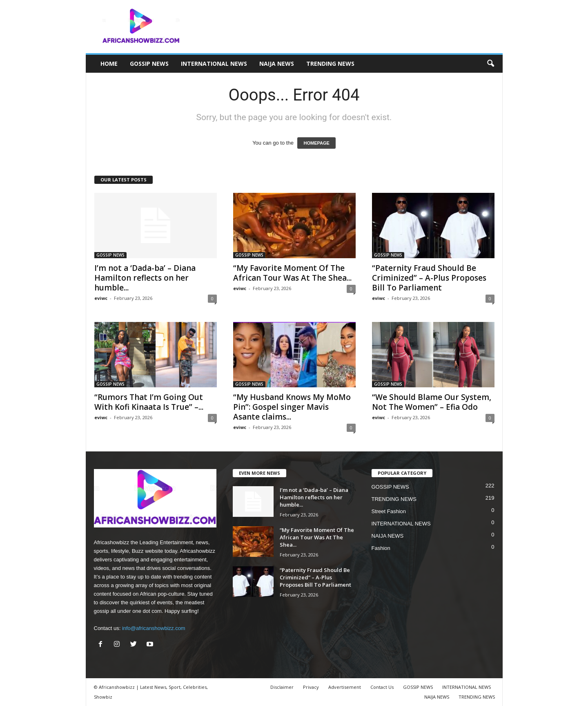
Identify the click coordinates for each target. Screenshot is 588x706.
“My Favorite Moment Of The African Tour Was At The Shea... (292, 273)
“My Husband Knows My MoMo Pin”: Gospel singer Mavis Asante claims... (292, 407)
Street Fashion (389, 511)
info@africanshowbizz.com (154, 628)
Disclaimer (282, 687)
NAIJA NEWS (277, 64)
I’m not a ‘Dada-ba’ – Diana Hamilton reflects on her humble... (145, 278)
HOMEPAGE (316, 143)
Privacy (311, 687)
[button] (490, 64)
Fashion (381, 548)
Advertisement (345, 687)
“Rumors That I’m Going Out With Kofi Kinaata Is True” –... (149, 402)
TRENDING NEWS (330, 64)
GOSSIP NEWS (149, 64)
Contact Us (382, 687)
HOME (109, 64)
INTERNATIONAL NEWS (214, 64)
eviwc (101, 298)
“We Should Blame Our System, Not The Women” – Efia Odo (432, 402)
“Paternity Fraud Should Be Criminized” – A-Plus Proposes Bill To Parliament (429, 278)
